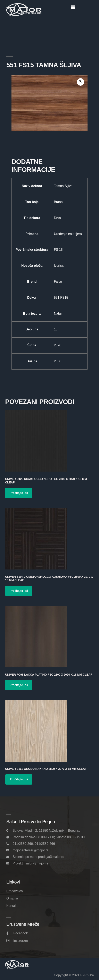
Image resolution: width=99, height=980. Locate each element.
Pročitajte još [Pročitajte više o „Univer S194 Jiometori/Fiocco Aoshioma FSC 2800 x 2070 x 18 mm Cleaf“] (19, 591)
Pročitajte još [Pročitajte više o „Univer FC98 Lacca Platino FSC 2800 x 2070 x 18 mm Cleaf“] (19, 685)
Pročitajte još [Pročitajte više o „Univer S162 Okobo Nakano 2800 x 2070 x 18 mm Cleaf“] (19, 779)
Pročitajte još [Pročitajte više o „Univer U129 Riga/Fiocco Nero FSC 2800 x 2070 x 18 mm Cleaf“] (19, 493)
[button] (73, 7)
